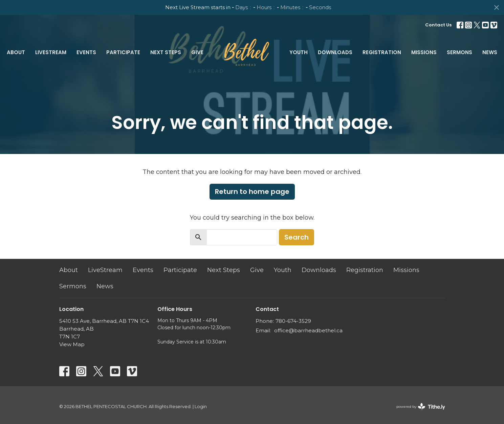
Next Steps (166, 52)
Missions (424, 52)
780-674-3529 (293, 321)
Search (297, 237)
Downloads (335, 52)
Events (86, 52)
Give (197, 52)
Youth (299, 52)
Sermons (459, 52)
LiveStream (51, 52)
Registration (382, 52)
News (490, 52)
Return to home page (252, 192)
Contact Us (438, 25)
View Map (72, 344)
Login (201, 407)
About (16, 52)
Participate (123, 52)
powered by (421, 407)
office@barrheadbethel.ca (308, 330)
